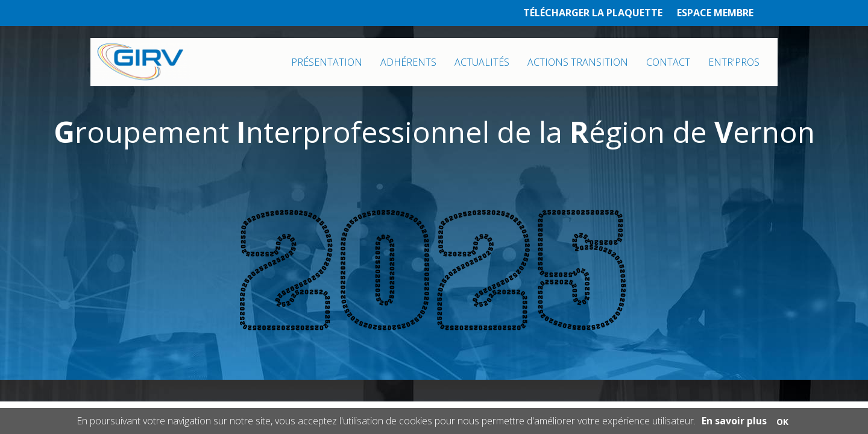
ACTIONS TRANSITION (578, 62)
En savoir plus (734, 421)
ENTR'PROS (734, 62)
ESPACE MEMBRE (715, 13)
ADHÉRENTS (408, 62)
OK (782, 422)
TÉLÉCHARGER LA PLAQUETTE (593, 13)
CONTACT (668, 62)
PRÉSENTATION (327, 62)
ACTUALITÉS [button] (482, 62)
